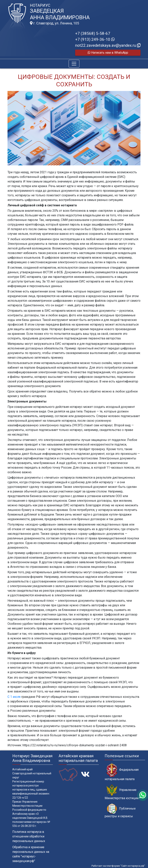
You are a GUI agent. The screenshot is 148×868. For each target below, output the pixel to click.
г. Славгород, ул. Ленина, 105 (54, 23)
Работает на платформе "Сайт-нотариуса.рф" (118, 866)
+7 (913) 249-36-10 (95, 39)
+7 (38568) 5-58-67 (93, 33)
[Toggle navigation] (74, 64)
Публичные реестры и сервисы (120, 811)
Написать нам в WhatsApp (108, 53)
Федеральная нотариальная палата (122, 772)
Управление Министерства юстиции (122, 792)
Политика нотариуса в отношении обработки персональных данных (29, 836)
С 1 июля (14, 697)
